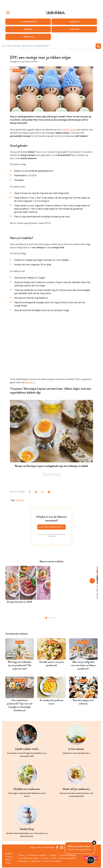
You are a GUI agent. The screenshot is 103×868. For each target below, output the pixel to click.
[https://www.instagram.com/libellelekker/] (62, 848)
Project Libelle (69, 130)
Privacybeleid (52, 536)
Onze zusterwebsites (54, 862)
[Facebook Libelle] (58, 848)
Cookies (54, 856)
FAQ (56, 859)
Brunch (20, 500)
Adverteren (37, 862)
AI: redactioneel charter (29, 859)
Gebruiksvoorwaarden (38, 856)
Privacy (22, 856)
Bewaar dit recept (52, 475)
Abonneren (24, 862)
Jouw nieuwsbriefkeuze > (52, 527)
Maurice (29, 382)
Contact (47, 859)
